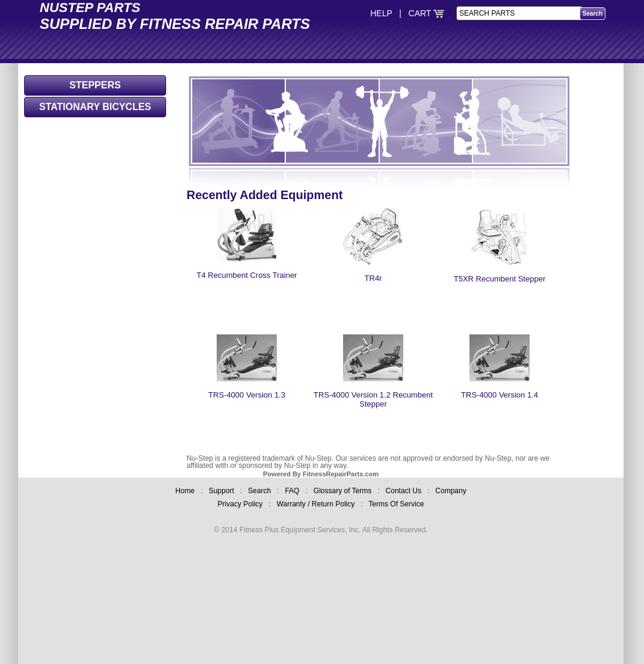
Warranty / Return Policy (316, 504)
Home (185, 491)
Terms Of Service (396, 504)
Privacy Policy (240, 504)
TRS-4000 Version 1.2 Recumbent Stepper (373, 391)
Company (450, 491)
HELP (381, 13)
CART (427, 13)
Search (259, 491)
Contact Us (404, 491)
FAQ (292, 491)
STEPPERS (95, 85)
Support (221, 491)
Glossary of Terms (342, 491)
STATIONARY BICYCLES (95, 107)
